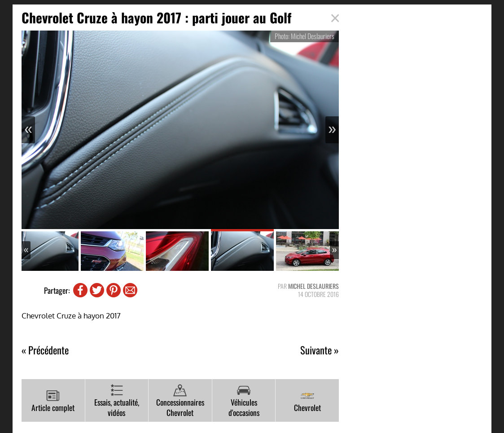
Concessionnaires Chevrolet (180, 401)
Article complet (53, 401)
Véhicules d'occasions (244, 401)
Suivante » (320, 350)
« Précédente (45, 350)
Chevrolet (307, 401)
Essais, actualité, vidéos (117, 401)
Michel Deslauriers (313, 286)
